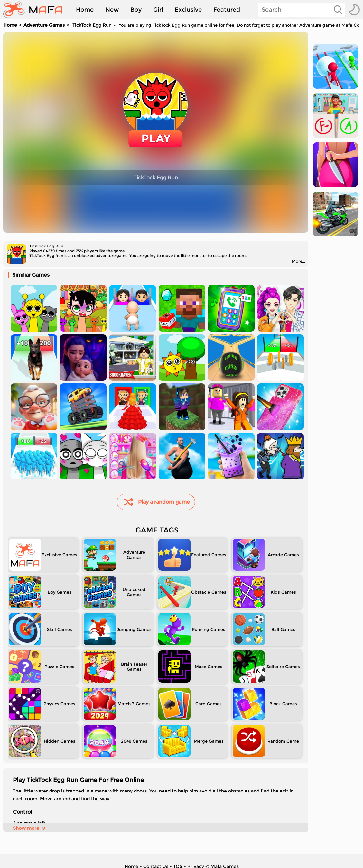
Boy (136, 10)
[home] (36, 10)
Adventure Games (44, 25)
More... (298, 261)
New (112, 10)
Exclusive (188, 10)
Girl (158, 10)
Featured (227, 10)
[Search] (302, 10)
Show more (29, 828)
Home (85, 10)
